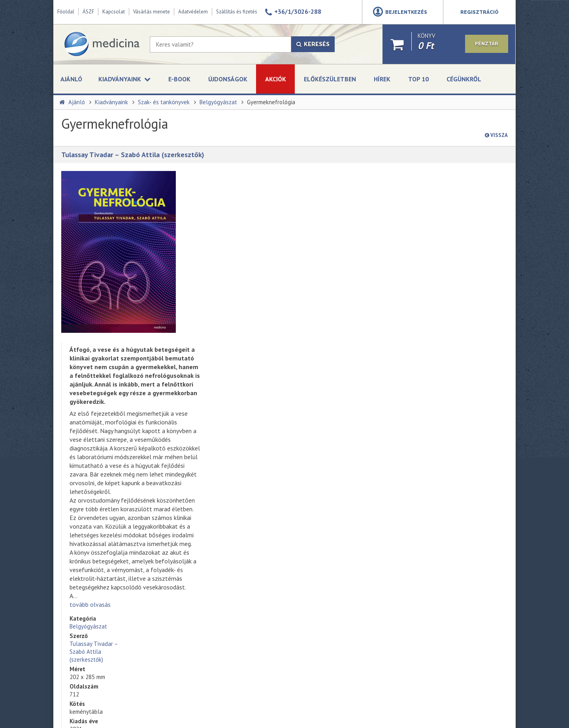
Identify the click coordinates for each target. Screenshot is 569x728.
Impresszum (74, 585)
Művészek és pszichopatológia (229, 572)
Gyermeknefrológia (271, 102)
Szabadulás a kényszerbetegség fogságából (231, 555)
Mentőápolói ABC (213, 485)
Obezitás (203, 520)
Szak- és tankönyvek (164, 102)
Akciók (276, 79)
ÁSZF (88, 12)
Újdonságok (228, 79)
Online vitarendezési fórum (92, 612)
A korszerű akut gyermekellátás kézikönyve (229, 624)
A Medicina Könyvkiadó (87, 559)
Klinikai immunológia (216, 607)
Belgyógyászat (218, 102)
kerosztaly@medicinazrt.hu (456, 527)
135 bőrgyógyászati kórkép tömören (236, 503)
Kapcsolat (114, 12)
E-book (179, 79)
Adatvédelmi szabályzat (329, 544)
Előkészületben (330, 79)
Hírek (382, 79)
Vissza (496, 135)
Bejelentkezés (406, 12)
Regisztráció (480, 12)
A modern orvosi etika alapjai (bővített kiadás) (226, 642)
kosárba (446, 252)
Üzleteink (71, 568)
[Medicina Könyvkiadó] (102, 44)
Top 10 (418, 79)
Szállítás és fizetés (237, 12)
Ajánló (71, 79)
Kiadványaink (111, 102)
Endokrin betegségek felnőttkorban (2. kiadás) (234, 589)
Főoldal (66, 12)
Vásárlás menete (152, 12)
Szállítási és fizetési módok (92, 603)
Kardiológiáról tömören (220, 537)
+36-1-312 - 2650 (445, 508)
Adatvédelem (193, 12)
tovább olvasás (213, 432)
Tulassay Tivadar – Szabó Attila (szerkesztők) (133, 155)
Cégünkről (464, 79)
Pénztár (486, 45)
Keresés (313, 44)
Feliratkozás (318, 562)
